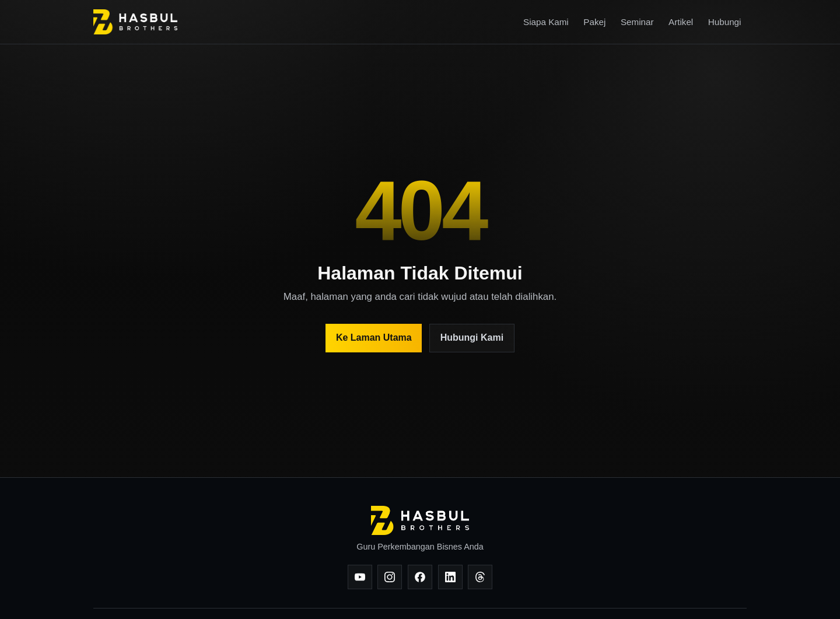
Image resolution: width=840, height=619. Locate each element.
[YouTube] (360, 577)
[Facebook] (420, 577)
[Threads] (480, 577)
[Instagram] (390, 577)
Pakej (594, 22)
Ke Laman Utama (374, 338)
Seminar (637, 22)
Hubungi (725, 22)
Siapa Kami (546, 22)
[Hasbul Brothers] (135, 22)
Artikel (681, 22)
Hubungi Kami (472, 338)
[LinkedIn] (450, 577)
